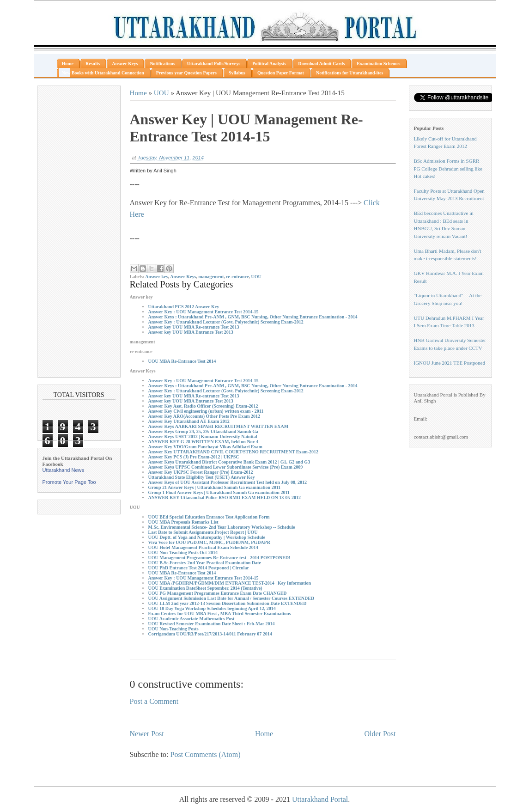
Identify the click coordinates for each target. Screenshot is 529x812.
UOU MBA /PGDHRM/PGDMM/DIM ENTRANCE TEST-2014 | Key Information (230, 583)
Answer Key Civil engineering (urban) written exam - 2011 (206, 411)
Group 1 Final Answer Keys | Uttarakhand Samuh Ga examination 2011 (219, 492)
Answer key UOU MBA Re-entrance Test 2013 (194, 327)
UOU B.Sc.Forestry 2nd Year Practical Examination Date (205, 563)
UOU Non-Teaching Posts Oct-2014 (183, 553)
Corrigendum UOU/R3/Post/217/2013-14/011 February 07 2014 (210, 634)
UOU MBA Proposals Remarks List (183, 522)
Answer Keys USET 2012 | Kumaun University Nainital (203, 437)
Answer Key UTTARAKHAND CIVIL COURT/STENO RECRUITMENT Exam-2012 (234, 452)
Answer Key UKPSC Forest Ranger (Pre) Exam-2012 (201, 472)
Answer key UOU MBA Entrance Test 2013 (191, 332)
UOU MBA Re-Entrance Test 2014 (182, 361)
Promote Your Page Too (69, 482)
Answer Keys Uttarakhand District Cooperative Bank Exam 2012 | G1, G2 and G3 (229, 462)
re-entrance (237, 277)
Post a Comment (154, 701)
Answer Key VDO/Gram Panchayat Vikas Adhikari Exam (205, 447)
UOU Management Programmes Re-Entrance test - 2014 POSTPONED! (219, 558)
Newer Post (147, 734)
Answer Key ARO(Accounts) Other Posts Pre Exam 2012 (204, 416)
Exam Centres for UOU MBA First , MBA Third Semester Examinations (220, 614)
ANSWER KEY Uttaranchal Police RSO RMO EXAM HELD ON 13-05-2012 (225, 498)
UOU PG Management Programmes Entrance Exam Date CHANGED (218, 593)
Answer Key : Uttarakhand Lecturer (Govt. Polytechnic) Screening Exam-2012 (226, 322)
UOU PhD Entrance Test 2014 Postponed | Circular (199, 568)
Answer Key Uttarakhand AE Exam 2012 (189, 421)
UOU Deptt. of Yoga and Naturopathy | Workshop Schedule (207, 537)
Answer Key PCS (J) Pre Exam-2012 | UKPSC (194, 457)
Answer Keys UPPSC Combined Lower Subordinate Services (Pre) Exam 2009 (226, 467)
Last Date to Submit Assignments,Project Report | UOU (203, 532)
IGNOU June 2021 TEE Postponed (450, 363)
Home (138, 93)
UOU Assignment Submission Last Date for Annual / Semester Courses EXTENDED (231, 598)
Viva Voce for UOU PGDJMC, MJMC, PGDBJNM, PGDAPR (209, 542)
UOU (161, 93)
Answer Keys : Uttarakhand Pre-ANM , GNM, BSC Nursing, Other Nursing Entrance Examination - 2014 (253, 317)
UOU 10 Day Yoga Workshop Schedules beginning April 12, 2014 (212, 608)
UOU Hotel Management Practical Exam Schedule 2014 (203, 547)
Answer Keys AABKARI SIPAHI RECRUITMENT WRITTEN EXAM (219, 426)
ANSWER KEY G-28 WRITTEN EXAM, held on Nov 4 (204, 442)
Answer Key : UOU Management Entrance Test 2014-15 (204, 312)
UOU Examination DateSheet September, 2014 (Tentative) (205, 588)
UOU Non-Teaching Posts (173, 629)
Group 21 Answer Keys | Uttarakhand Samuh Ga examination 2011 (215, 487)
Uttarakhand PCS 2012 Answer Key (184, 307)
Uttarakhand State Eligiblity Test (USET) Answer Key (202, 477)
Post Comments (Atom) (206, 754)
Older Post (380, 734)
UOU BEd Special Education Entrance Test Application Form (209, 517)
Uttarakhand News (64, 470)
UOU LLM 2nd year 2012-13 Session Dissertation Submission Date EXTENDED (228, 603)
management (211, 277)
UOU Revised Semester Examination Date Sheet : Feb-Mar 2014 (212, 624)
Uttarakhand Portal (320, 799)
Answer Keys (183, 277)
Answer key (157, 277)
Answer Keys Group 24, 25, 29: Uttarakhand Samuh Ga (204, 431)
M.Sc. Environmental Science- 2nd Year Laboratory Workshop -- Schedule (222, 527)
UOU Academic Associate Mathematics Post (192, 619)
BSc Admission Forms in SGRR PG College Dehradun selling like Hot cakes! (448, 168)
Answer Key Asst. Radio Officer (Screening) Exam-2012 (203, 406)
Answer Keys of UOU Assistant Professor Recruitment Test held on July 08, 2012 (228, 482)
